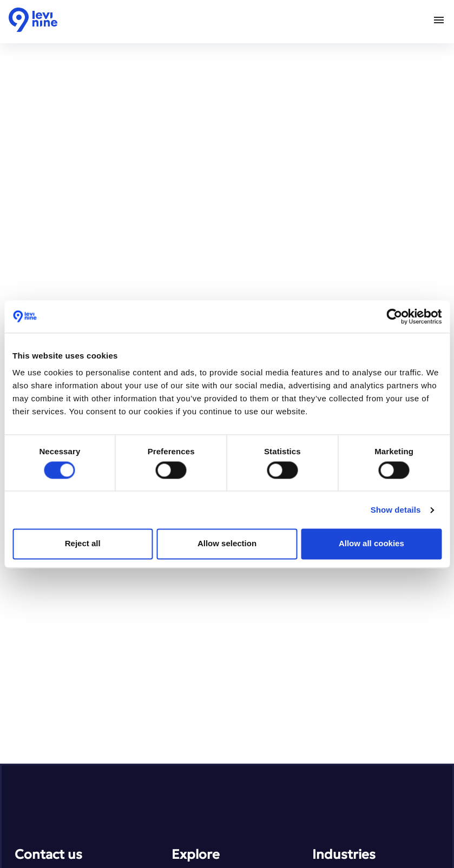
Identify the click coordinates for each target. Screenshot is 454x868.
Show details (396, 510)
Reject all (83, 544)
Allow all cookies (371, 544)
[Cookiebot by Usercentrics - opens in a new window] (394, 316)
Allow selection (227, 544)
